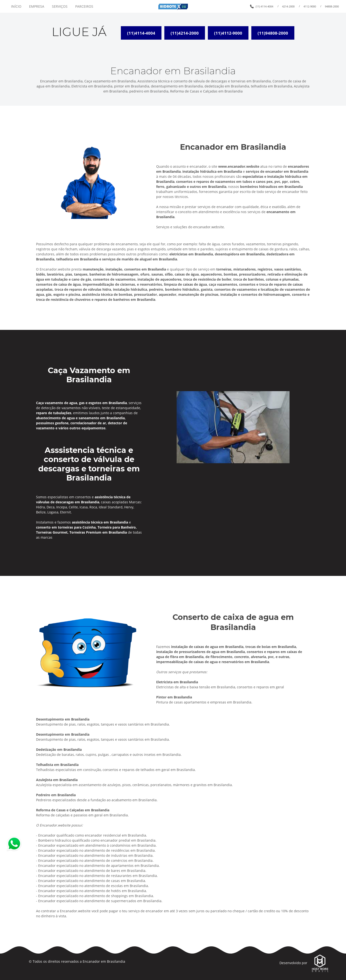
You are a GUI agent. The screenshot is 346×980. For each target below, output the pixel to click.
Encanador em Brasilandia (104, 961)
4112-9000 (310, 6)
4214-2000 (288, 6)
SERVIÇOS (60, 6)
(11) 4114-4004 (264, 6)
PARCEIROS (84, 6)
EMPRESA (37, 6)
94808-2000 (332, 6)
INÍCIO (16, 6)
